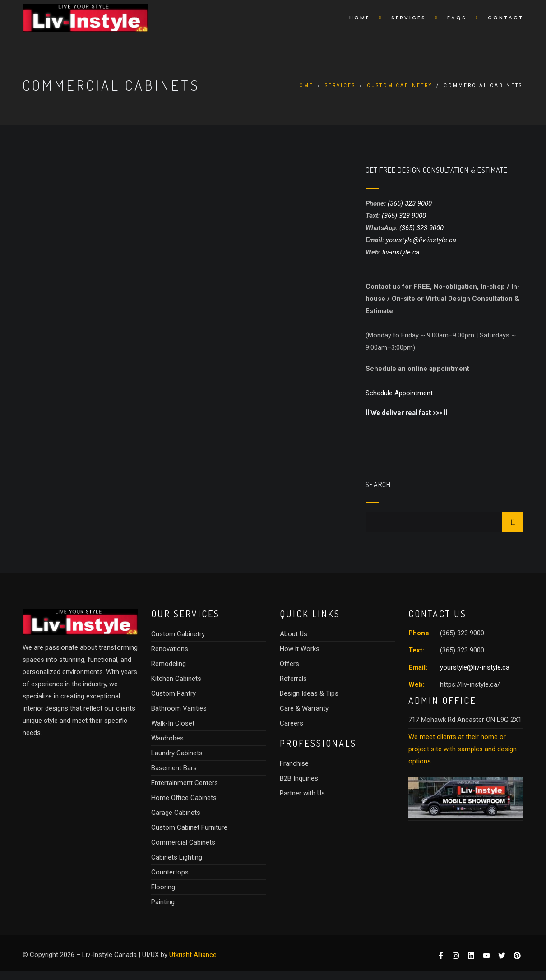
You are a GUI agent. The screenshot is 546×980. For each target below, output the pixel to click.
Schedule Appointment (399, 393)
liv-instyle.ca (401, 252)
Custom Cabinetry (400, 86)
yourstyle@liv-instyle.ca (421, 240)
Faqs (457, 18)
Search (378, 485)
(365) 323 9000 (410, 203)
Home (360, 18)
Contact (506, 18)
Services (409, 18)
